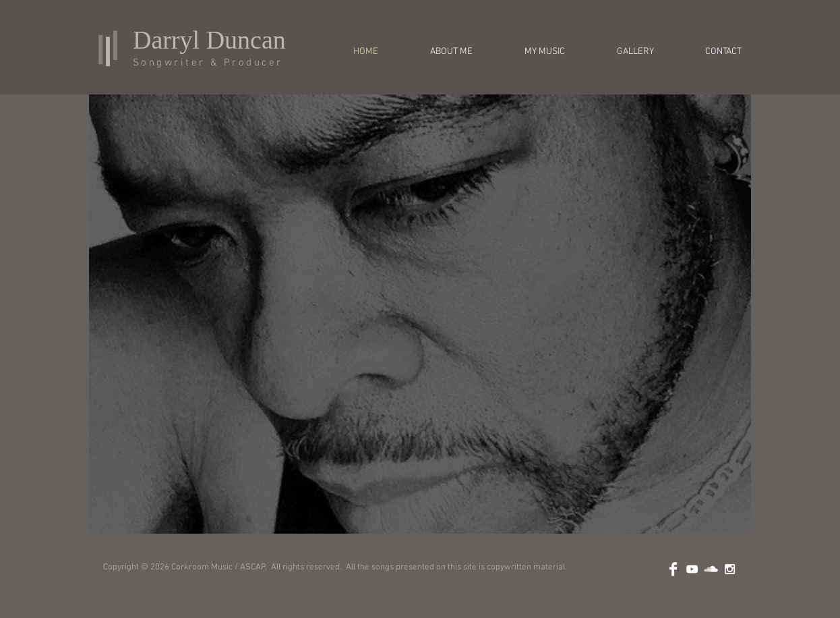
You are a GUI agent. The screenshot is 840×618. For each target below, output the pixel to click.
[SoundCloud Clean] (711, 569)
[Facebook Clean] (673, 569)
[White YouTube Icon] (692, 569)
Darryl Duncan (209, 40)
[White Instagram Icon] (730, 569)
